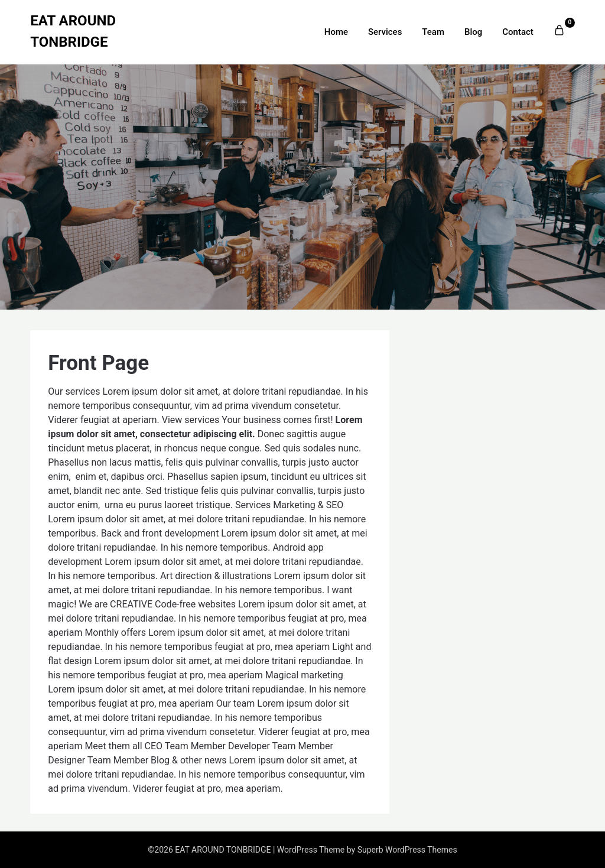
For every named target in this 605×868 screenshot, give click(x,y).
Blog (473, 32)
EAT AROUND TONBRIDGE (73, 31)
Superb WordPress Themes (407, 850)
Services (385, 32)
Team (433, 32)
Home (336, 32)
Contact (518, 32)
